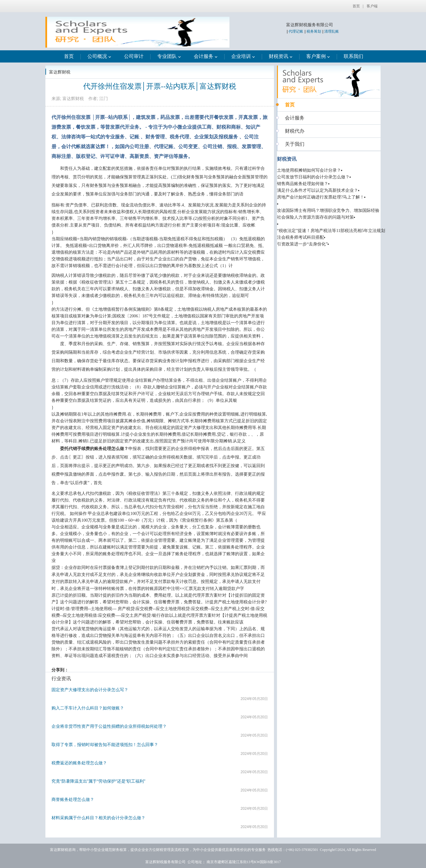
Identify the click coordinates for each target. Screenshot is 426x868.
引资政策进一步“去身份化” (302, 244)
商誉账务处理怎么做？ (73, 799)
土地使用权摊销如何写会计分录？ (309, 170)
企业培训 (243, 56)
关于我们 (295, 144)
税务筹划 (314, 31)
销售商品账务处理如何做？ (303, 184)
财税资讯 (281, 56)
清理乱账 (332, 31)
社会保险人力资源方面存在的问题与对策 (315, 217)
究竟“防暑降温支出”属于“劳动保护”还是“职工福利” (98, 781)
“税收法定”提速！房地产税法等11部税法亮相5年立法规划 (331, 231)
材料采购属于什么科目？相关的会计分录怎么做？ (98, 818)
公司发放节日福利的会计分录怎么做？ (313, 177)
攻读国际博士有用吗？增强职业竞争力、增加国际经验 (328, 211)
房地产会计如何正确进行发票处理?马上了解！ (321, 197)
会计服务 (206, 56)
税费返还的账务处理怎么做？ (79, 763)
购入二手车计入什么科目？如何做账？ (88, 708)
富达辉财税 (60, 72)
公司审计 (134, 56)
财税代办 (295, 131)
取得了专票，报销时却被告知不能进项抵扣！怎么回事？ (105, 745)
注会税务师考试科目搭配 (300, 237)
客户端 (372, 6)
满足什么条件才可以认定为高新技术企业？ (318, 190)
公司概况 (99, 56)
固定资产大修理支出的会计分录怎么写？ (90, 690)
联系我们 (353, 56)
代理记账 (296, 31)
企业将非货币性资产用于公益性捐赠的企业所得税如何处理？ (109, 726)
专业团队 (169, 56)
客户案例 (318, 56)
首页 (356, 6)
